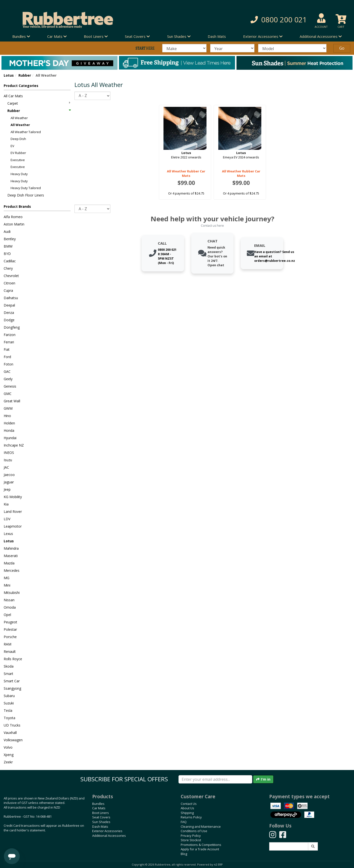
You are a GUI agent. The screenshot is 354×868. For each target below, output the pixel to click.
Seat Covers (101, 817)
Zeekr (8, 762)
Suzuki (9, 703)
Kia (6, 504)
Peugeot (10, 622)
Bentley (10, 239)
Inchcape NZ (14, 445)
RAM (7, 644)
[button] (253, 20)
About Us (187, 808)
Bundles (98, 804)
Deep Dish (18, 139)
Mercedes (12, 570)
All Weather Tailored (26, 132)
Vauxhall (10, 733)
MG (7, 578)
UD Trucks (12, 725)
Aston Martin (14, 224)
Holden (9, 423)
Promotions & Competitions (201, 845)
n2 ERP (218, 865)
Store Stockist (191, 840)
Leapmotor (13, 526)
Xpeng (9, 755)
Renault (10, 651)
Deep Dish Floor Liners (26, 195)
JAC (6, 467)
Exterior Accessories (107, 831)
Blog (184, 854)
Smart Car (12, 681)
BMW (8, 246)
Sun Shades (101, 822)
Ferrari (9, 342)
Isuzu (8, 460)
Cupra (8, 290)
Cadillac (10, 261)
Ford (7, 357)
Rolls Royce (13, 659)
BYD (7, 254)
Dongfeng (12, 327)
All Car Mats (13, 96)
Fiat (7, 349)
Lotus (9, 75)
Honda (9, 430)
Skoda (9, 666)
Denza (9, 313)
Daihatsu (11, 298)
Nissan (9, 600)
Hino (7, 416)
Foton (8, 364)
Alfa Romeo (13, 217)
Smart (8, 674)
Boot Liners (101, 813)
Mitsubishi (12, 593)
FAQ (184, 822)
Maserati (11, 556)
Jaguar (9, 482)
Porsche (10, 637)
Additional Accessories (109, 836)
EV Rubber (18, 153)
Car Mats (99, 808)
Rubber (25, 75)
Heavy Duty (19, 174)
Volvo (8, 747)
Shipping (187, 813)
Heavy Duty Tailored (26, 188)
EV (12, 146)
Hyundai (10, 438)
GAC (7, 371)
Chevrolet (11, 276)
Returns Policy (191, 817)
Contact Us (189, 804)
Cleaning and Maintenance (201, 826)
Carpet (39, 103)
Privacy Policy (191, 836)
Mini (7, 585)
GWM (8, 408)
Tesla (8, 710)
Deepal (9, 305)
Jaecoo (9, 475)
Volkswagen (13, 740)
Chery (8, 268)
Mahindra (11, 548)
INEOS (9, 453)
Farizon (10, 335)
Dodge (9, 320)
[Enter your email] (215, 779)
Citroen (9, 283)
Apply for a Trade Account (200, 849)
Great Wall (12, 401)
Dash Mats (217, 36)
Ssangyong (12, 688)
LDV (7, 519)
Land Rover (13, 511)
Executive (18, 160)
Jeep (7, 489)
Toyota (9, 718)
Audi (7, 231)
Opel (7, 615)
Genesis (10, 386)
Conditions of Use (194, 831)
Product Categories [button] (21, 86)
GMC (8, 394)
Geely (8, 379)
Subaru (9, 696)
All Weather (19, 118)
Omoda (10, 607)
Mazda (9, 563)
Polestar (10, 629)
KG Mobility (13, 497)
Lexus (8, 534)
